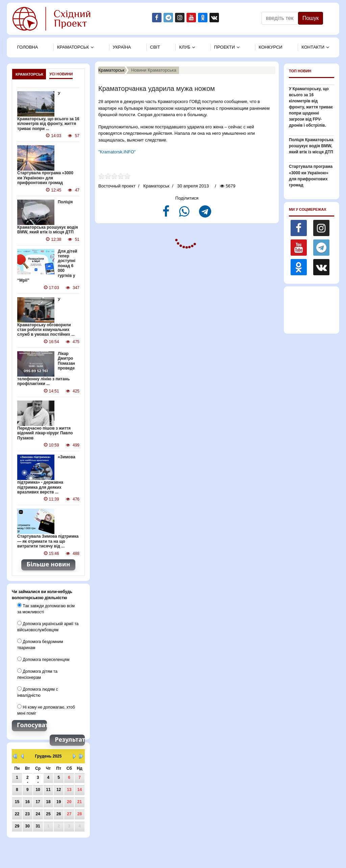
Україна (122, 47)
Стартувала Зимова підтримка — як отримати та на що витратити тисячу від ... (48, 541)
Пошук (311, 18)
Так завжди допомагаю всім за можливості (46, 608)
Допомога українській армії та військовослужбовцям (48, 626)
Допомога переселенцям (43, 659)
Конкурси (271, 47)
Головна (28, 47)
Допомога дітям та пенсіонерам (37, 673)
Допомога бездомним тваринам (40, 644)
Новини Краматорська (154, 70)
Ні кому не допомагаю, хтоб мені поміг (46, 709)
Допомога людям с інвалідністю (38, 691)
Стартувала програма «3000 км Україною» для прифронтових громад (48, 178)
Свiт (155, 47)
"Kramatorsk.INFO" (117, 152)
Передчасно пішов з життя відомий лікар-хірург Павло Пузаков (45, 433)
